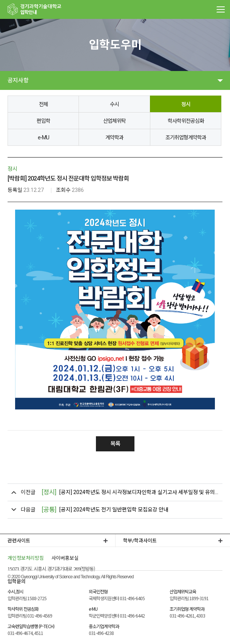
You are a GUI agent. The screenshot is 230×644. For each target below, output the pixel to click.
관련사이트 (19, 541)
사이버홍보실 (65, 558)
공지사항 (18, 80)
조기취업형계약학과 (186, 137)
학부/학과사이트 (140, 541)
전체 (43, 104)
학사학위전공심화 (186, 121)
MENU (221, 9)
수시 (114, 104)
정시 (186, 104)
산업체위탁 (114, 121)
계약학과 (114, 137)
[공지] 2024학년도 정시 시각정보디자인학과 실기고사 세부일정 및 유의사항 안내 (130, 492)
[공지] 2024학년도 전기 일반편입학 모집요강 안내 (105, 510)
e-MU (43, 137)
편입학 (43, 121)
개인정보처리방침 (26, 558)
